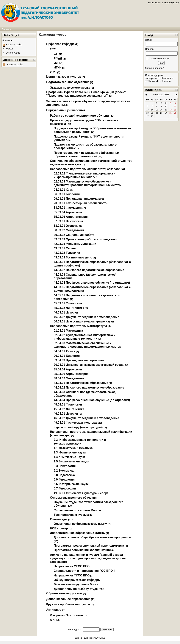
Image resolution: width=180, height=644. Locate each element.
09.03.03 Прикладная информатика (79, 199)
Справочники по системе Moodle (77, 510)
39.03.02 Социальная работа (74, 235)
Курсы (9, 49)
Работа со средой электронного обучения (80, 116)
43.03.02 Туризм (65, 253)
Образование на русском (64, 593)
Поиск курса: (74, 630)
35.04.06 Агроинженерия (71, 374)
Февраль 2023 (161, 95)
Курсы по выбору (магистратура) (78, 427)
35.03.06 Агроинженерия (71, 217)
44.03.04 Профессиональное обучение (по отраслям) (92, 283)
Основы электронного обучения (73, 498)
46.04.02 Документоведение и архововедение (86, 418)
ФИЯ (53, 620)
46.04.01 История (66, 414)
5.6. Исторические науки (71, 484)
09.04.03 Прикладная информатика (79, 360)
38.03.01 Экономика (68, 226)
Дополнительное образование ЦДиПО (78, 533)
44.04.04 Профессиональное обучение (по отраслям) (92, 400)
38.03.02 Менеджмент (69, 230)
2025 (53, 72)
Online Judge (13, 53)
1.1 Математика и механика (73, 448)
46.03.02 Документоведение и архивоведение (86, 317)
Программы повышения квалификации (82, 550)
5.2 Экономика (64, 471)
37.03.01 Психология (68, 221)
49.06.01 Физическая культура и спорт (81, 493)
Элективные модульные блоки (76, 584)
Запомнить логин (160, 59)
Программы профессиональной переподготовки (89, 546)
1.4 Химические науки (69, 457)
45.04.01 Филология (68, 404)
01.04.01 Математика (68, 331)
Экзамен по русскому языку (70, 88)
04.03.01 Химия (64, 190)
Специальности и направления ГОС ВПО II (84, 571)
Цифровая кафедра (60, 44)
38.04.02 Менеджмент (69, 378)
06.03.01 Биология (67, 194)
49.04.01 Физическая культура (76, 423)
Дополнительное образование (68, 599)
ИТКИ (58, 67)
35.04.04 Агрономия (68, 369)
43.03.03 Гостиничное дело (73, 257)
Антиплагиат (55, 610)
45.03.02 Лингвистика (69, 308)
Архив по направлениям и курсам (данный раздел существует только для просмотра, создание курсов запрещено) (88, 558)
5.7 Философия (65, 488)
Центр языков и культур (64, 77)
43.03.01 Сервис (65, 248)
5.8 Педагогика (64, 475)
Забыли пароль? (154, 68)
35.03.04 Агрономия (68, 212)
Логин (148, 40)
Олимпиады (59, 519)
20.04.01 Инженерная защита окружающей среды (89, 365)
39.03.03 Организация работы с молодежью (85, 239)
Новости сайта (14, 45)
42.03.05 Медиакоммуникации (75, 244)
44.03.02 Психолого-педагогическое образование (89, 270)
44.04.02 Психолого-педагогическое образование (89, 388)
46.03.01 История (66, 312)
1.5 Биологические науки (72, 461)
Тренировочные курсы (70, 515)
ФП (56, 54)
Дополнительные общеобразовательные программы (92, 537)
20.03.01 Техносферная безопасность (81, 203)
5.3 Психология (65, 466)
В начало (7, 29)
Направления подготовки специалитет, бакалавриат (88, 169)
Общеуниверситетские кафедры (77, 580)
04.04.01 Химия (64, 351)
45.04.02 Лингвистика (69, 409)
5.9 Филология (64, 480)
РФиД (58, 59)
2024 (53, 49)
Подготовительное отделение (68, 82)
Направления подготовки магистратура (78, 326)
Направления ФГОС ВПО (72, 566)
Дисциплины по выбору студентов (79, 589)
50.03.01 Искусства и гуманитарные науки (84, 321)
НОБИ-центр (59, 528)
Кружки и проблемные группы (68, 604)
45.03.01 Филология (68, 303)
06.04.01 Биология (67, 356)
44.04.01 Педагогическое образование (81, 383)
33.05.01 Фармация (67, 208)
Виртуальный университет (66, 110)
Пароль (149, 49)
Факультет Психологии (66, 615)
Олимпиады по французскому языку (80, 524)
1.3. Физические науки (70, 452)
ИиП (57, 63)
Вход (176, 3)
